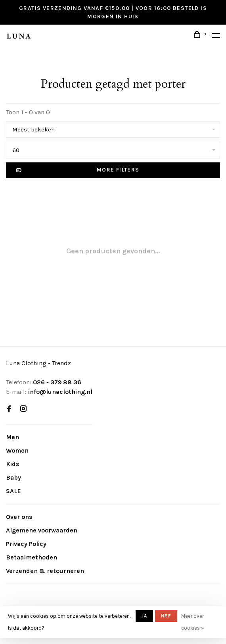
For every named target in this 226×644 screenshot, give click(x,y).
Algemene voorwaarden (42, 530)
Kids (13, 464)
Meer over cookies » (192, 622)
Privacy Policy (26, 544)
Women (17, 450)
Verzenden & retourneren (45, 571)
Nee (166, 616)
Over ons (19, 517)
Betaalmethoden (32, 557)
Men (12, 437)
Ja (144, 616)
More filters (78, 170)
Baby (13, 477)
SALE (13, 491)
